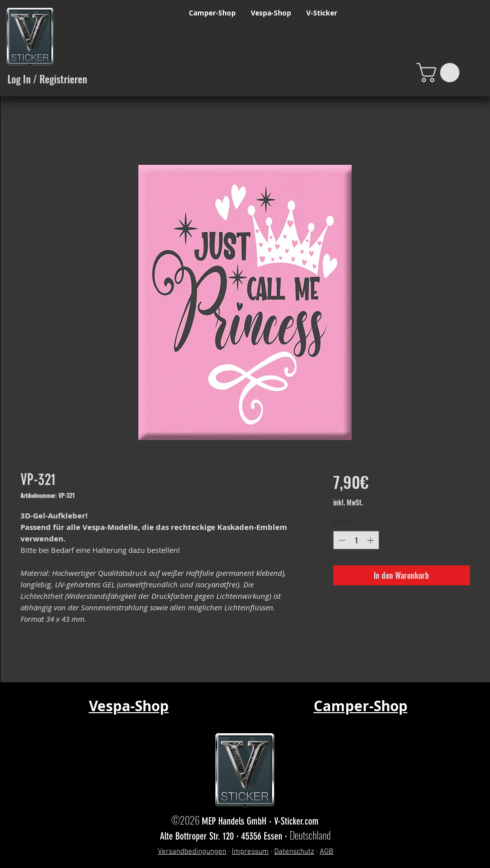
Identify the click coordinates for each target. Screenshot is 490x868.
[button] (440, 73)
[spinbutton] (356, 540)
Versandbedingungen (192, 852)
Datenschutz (294, 852)
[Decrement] (341, 540)
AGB (326, 852)
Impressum (250, 852)
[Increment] (371, 540)
